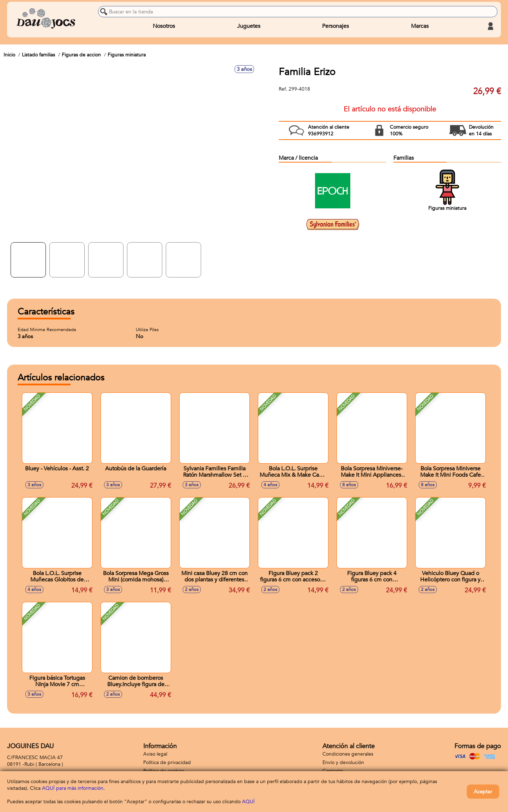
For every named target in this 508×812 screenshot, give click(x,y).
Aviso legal (155, 754)
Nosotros (164, 26)
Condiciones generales (348, 754)
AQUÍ (248, 802)
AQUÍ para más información (73, 788)
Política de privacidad (167, 762)
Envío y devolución (343, 762)
